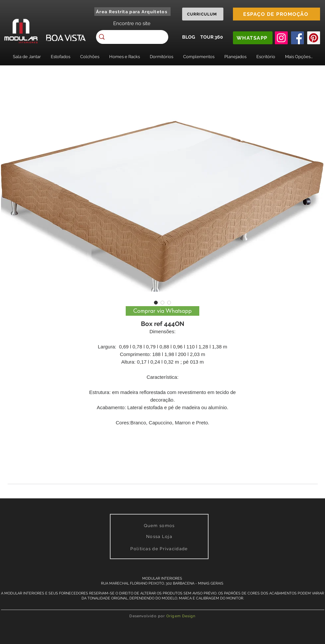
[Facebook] (297, 38)
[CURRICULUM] (203, 14)
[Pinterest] (314, 38)
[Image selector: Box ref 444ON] (156, 303)
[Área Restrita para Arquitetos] (132, 12)
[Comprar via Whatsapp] (162, 311)
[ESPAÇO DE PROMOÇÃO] (276, 14)
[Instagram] (281, 38)
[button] (27, 57)
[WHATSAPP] (253, 38)
